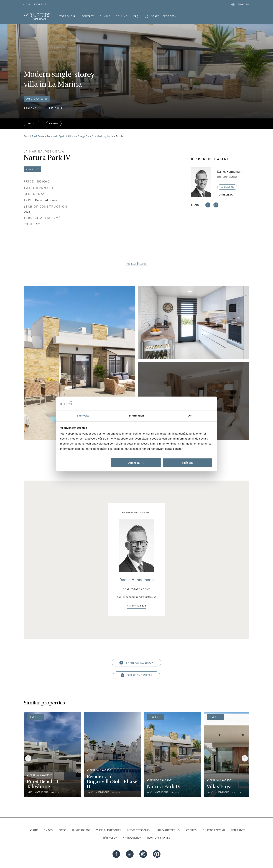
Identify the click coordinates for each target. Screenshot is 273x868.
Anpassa (136, 463)
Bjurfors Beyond (214, 830)
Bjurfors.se (35, 4)
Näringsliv (110, 838)
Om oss (48, 830)
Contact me (227, 187)
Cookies (191, 830)
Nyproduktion (132, 838)
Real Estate (238, 830)
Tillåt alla (188, 463)
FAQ (136, 16)
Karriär (33, 830)
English (240, 4)
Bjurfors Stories (159, 838)
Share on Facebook (137, 663)
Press (62, 830)
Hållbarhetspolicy (168, 830)
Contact (88, 16)
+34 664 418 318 (136, 606)
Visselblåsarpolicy (109, 830)
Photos (54, 124)
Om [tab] (190, 416)
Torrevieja (67, 16)
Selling (122, 16)
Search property (160, 16)
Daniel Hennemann (136, 580)
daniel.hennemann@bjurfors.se (136, 597)
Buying (105, 16)
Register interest (136, 264)
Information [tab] (137, 416)
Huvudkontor (81, 830)
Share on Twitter (136, 675)
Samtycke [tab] (83, 416)
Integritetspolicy (138, 830)
